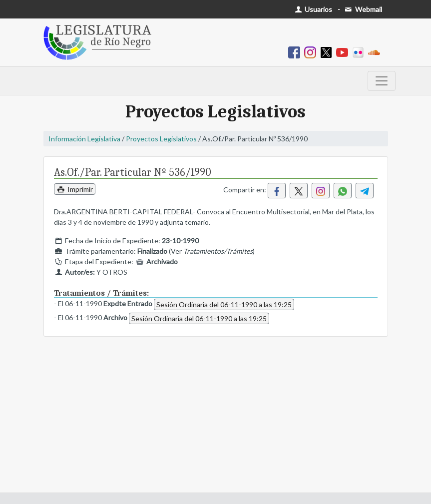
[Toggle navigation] (382, 81)
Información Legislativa (84, 139)
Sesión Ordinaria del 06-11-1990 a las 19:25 (224, 304)
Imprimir (75, 189)
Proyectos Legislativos (161, 139)
